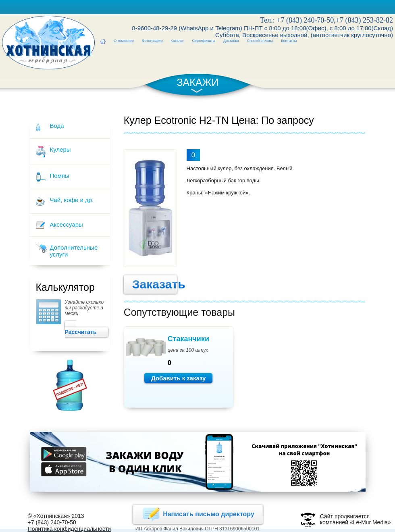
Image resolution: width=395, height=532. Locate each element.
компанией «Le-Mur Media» (355, 522)
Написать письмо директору (198, 514)
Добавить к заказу (179, 378)
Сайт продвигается (345, 516)
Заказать (151, 284)
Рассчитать (86, 329)
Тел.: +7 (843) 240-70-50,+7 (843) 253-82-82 (326, 20)
